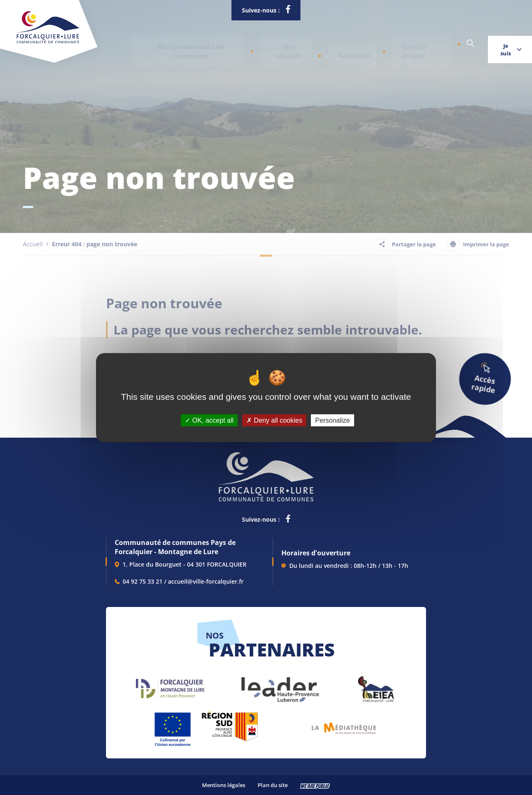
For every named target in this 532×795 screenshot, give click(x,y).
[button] (181, 44)
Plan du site (273, 785)
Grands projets (373, 44)
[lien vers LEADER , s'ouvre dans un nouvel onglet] (279, 685)
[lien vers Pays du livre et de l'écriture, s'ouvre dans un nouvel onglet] (344, 725)
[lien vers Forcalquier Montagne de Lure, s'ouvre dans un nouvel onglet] (170, 685)
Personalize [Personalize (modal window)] (332, 420)
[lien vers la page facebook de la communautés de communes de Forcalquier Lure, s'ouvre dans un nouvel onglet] (288, 11)
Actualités (318, 44)
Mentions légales (224, 785)
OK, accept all (209, 420)
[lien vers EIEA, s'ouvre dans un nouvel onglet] (375, 685)
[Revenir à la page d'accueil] (48, 42)
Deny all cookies (274, 420)
